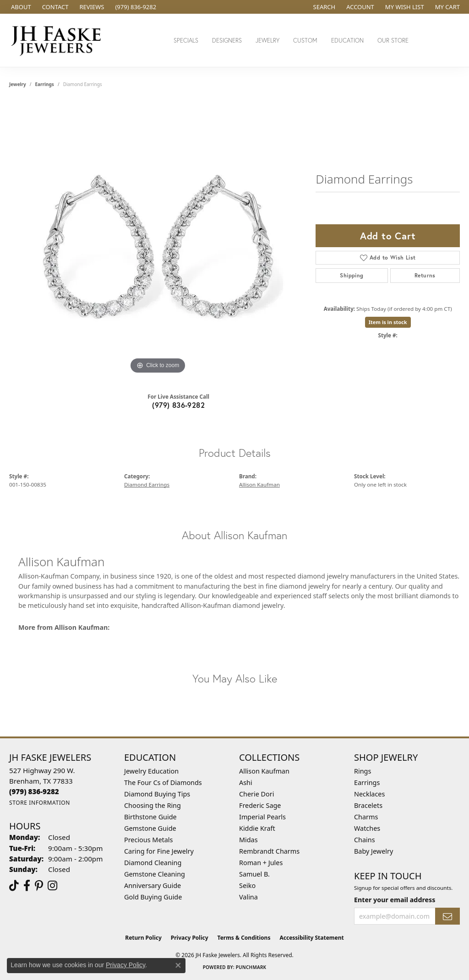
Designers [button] (227, 41)
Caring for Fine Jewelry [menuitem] (159, 851)
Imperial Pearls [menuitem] (262, 817)
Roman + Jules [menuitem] (261, 863)
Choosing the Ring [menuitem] (153, 805)
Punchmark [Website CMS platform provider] (251, 967)
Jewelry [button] (267, 41)
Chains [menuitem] (365, 840)
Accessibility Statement (311, 938)
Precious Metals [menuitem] (148, 840)
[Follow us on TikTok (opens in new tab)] (14, 886)
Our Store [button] (393, 41)
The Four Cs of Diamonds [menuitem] (163, 782)
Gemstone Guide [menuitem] (150, 828)
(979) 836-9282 (178, 405)
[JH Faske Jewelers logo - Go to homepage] (59, 40)
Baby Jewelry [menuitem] (374, 851)
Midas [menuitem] (248, 840)
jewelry (18, 84)
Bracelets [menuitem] (368, 805)
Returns (425, 275)
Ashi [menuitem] (246, 782)
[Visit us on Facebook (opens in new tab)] (27, 886)
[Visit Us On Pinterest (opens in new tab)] (39, 886)
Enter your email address (395, 900)
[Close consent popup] (178, 965)
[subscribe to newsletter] (447, 916)
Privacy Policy (190, 938)
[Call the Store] (34, 791)
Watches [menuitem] (367, 828)
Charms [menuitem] (366, 817)
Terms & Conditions (244, 938)
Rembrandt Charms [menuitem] (269, 851)
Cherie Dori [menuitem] (257, 794)
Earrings (45, 84)
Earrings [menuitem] (367, 782)
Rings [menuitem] (363, 771)
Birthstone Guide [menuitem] (150, 817)
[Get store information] (40, 803)
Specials (186, 41)
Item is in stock (388, 322)
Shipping (352, 275)
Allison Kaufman (259, 485)
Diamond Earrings (147, 485)
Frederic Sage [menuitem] (260, 805)
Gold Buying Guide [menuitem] (153, 897)
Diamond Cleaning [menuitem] (153, 863)
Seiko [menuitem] (247, 885)
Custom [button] (305, 41)
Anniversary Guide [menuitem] (153, 885)
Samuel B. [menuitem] (254, 874)
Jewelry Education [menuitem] (151, 771)
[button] (324, 7)
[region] (158, 239)
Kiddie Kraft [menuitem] (257, 828)
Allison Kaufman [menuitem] (264, 771)
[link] (20, 7)
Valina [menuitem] (248, 897)
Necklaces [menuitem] (369, 794)
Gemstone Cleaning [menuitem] (155, 874)
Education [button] (347, 41)
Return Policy (143, 938)
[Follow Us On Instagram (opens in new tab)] (52, 886)
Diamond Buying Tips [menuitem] (157, 794)
